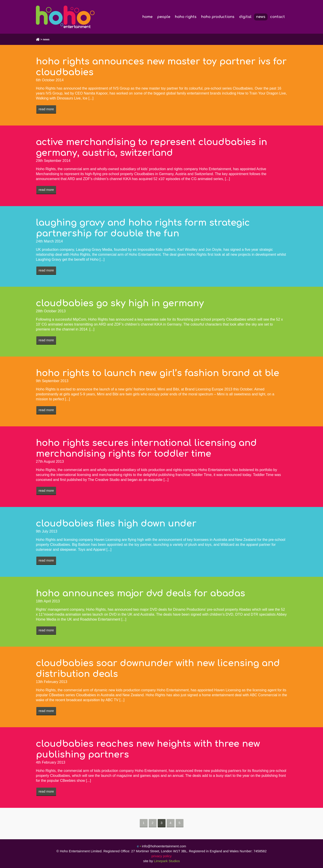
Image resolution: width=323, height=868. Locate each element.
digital (245, 17)
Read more (46, 109)
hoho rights (186, 17)
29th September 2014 (53, 161)
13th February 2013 (52, 682)
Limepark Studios (167, 861)
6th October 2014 (50, 80)
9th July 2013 (47, 531)
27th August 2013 (50, 462)
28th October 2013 (51, 311)
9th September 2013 (52, 381)
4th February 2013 (51, 762)
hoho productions (218, 17)
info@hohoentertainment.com (164, 846)
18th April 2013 (48, 601)
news (261, 17)
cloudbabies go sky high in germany (120, 303)
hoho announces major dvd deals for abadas (141, 593)
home (147, 17)
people (164, 17)
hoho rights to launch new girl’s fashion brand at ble (158, 373)
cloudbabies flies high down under (116, 524)
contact (277, 17)
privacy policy (161, 856)
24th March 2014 (49, 241)
